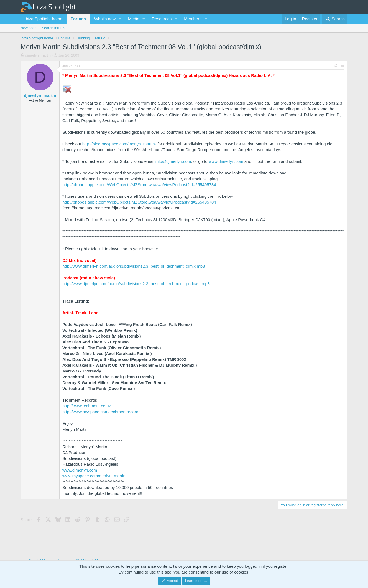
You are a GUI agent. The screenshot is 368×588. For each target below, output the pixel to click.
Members (193, 19)
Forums (78, 19)
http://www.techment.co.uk (87, 406)
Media (134, 19)
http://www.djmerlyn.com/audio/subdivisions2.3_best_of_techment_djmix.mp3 (134, 266)
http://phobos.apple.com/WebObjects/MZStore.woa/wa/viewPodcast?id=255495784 (139, 185)
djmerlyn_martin (38, 55)
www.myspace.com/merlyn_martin (94, 476)
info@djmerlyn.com (173, 161)
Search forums (54, 28)
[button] (120, 19)
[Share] (335, 66)
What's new (105, 19)
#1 (343, 66)
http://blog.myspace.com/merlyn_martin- (119, 144)
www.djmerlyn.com (226, 161)
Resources (162, 19)
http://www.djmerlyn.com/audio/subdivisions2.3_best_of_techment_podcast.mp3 (136, 284)
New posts (29, 28)
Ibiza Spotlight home (44, 19)
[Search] (335, 19)
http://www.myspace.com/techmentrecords (101, 412)
